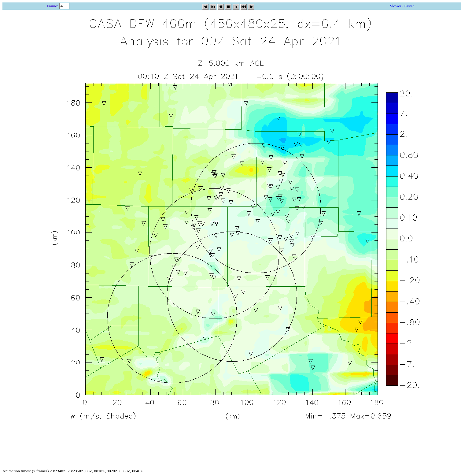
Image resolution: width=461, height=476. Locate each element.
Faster (409, 6)
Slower (396, 6)
